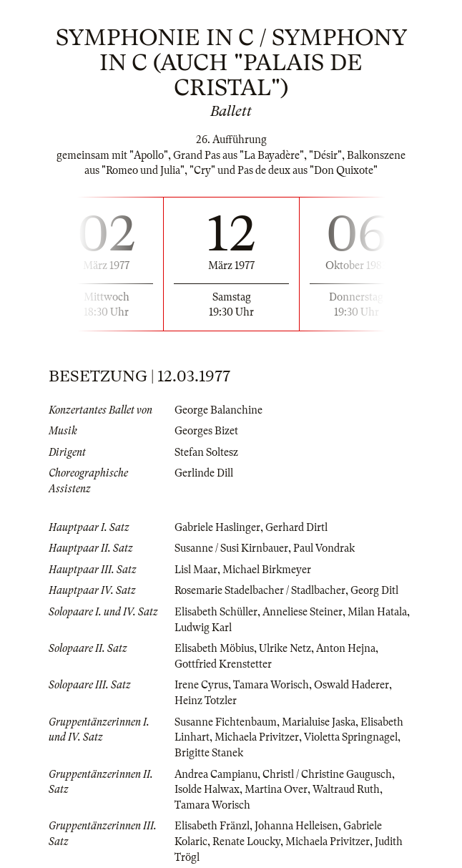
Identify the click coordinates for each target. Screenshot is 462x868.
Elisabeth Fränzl (212, 826)
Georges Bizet (206, 431)
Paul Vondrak (324, 548)
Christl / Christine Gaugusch (327, 774)
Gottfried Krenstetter (223, 664)
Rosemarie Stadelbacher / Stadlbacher (260, 590)
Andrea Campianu (216, 774)
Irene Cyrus (201, 685)
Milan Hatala (377, 612)
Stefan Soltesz (206, 452)
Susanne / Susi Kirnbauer (231, 548)
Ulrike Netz (285, 648)
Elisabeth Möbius (214, 648)
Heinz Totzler (206, 701)
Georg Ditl (374, 590)
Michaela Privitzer (257, 737)
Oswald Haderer (352, 685)
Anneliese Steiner (303, 612)
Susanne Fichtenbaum (226, 722)
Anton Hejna (346, 648)
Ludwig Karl (203, 628)
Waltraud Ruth (346, 789)
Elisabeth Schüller (216, 612)
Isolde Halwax (207, 789)
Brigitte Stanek (209, 753)
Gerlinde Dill (204, 473)
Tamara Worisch (271, 685)
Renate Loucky (246, 842)
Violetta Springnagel (351, 737)
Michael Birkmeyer (267, 570)
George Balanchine (218, 410)
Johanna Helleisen (296, 826)
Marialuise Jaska (319, 722)
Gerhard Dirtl (296, 527)
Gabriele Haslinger (217, 527)
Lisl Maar (196, 570)
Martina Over (276, 789)
